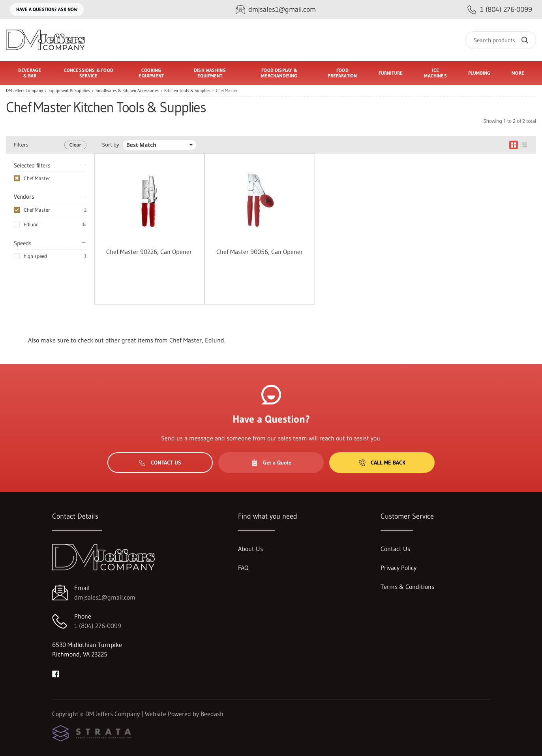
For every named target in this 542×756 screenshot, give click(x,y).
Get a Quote (271, 463)
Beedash (212, 714)
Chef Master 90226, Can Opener (149, 252)
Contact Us (160, 463)
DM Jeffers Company (24, 91)
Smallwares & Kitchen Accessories (127, 91)
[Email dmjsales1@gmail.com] (276, 10)
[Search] (501, 40)
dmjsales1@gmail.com (105, 597)
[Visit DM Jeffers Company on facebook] (56, 673)
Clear (75, 145)
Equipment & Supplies (69, 91)
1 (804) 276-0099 (98, 626)
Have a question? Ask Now (47, 9)
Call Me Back (382, 463)
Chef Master (37, 210)
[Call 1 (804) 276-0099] (500, 10)
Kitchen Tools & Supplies (187, 91)
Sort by (111, 145)
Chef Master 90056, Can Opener (260, 252)
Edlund (31, 224)
